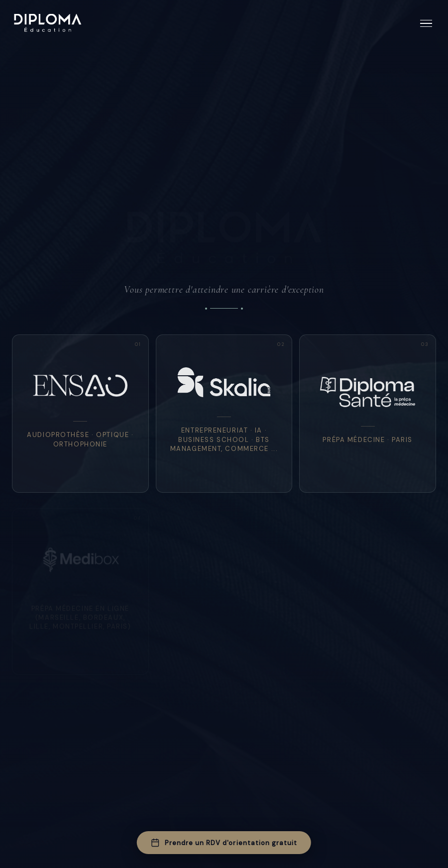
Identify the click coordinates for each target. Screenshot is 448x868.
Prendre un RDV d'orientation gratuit (224, 843)
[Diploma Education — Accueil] (48, 23)
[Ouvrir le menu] (426, 24)
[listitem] (80, 413)
